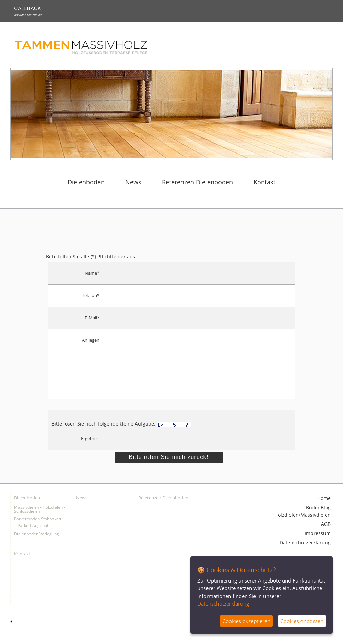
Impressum (318, 544)
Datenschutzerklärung (305, 553)
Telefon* (91, 296)
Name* (92, 273)
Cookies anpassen (302, 621)
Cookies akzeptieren (246, 621)
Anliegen (91, 340)
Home (324, 509)
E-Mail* (92, 318)
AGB (326, 535)
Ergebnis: (90, 449)
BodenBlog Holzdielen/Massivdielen (303, 522)
